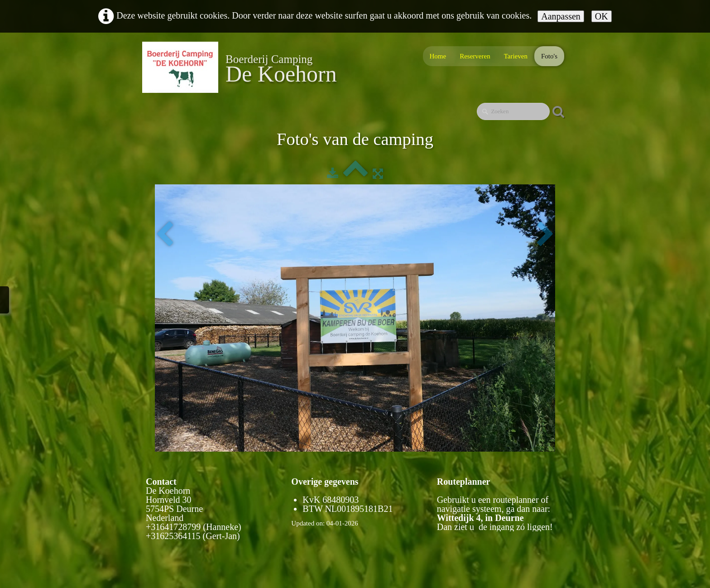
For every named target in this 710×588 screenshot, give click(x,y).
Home (438, 56)
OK (602, 16)
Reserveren (475, 56)
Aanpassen (561, 16)
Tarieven (516, 56)
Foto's (549, 56)
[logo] (243, 67)
